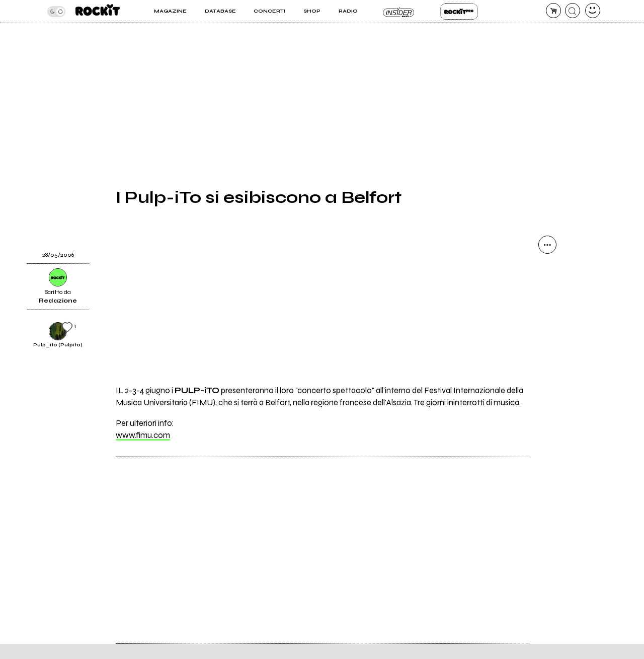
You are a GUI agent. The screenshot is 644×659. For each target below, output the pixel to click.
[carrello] (553, 11)
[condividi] (547, 245)
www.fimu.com (143, 435)
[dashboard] (593, 11)
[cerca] (573, 11)
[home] (98, 11)
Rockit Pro (459, 12)
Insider (399, 12)
